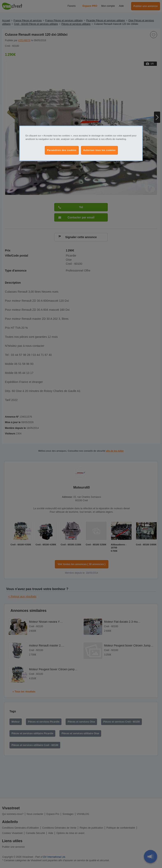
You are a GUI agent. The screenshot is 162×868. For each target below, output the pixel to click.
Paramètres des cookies (62, 150)
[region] (81, 143)
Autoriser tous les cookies (99, 150)
